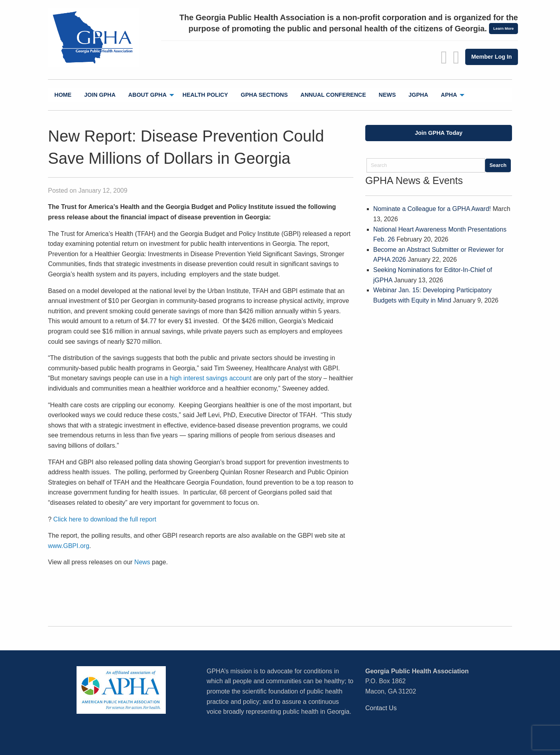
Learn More (504, 28)
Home (63, 95)
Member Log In (491, 57)
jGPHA (418, 95)
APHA (449, 95)
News (387, 95)
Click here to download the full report (105, 519)
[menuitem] (63, 95)
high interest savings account (211, 378)
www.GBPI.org (69, 546)
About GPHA (147, 95)
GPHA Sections (264, 95)
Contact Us (381, 708)
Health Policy (205, 95)
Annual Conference (333, 95)
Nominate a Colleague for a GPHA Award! (432, 209)
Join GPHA (100, 95)
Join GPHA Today (439, 133)
